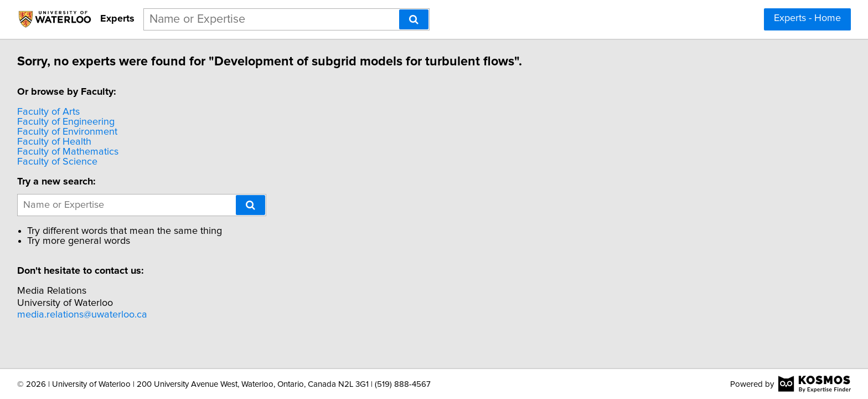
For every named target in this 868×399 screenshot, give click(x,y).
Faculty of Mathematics (69, 152)
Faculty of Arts (50, 112)
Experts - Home (807, 18)
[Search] (414, 19)
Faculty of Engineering (68, 122)
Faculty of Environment (69, 132)
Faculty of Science (59, 162)
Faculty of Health (56, 142)
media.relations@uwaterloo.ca (84, 315)
